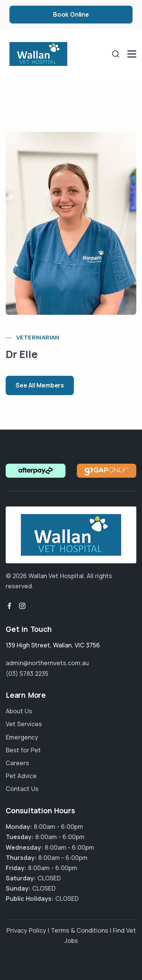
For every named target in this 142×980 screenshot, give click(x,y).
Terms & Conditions (80, 930)
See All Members (40, 385)
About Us (19, 711)
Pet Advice (21, 776)
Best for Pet (23, 750)
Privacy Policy (26, 930)
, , (53, 645)
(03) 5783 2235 (27, 674)
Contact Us (22, 789)
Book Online (71, 14)
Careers (17, 763)
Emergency (22, 737)
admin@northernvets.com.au (47, 663)
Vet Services (24, 724)
